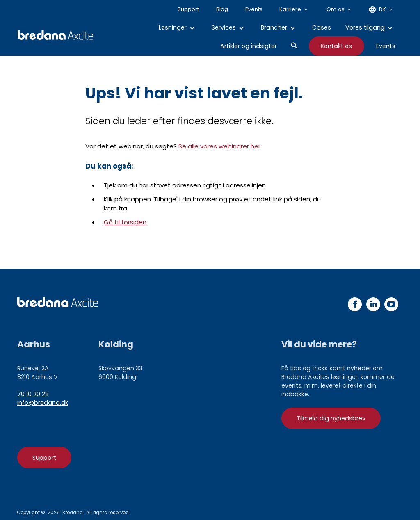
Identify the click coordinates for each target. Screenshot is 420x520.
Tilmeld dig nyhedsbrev (331, 418)
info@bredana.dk (43, 403)
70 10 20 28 (33, 394)
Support (44, 458)
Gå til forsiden (125, 222)
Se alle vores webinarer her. (220, 146)
